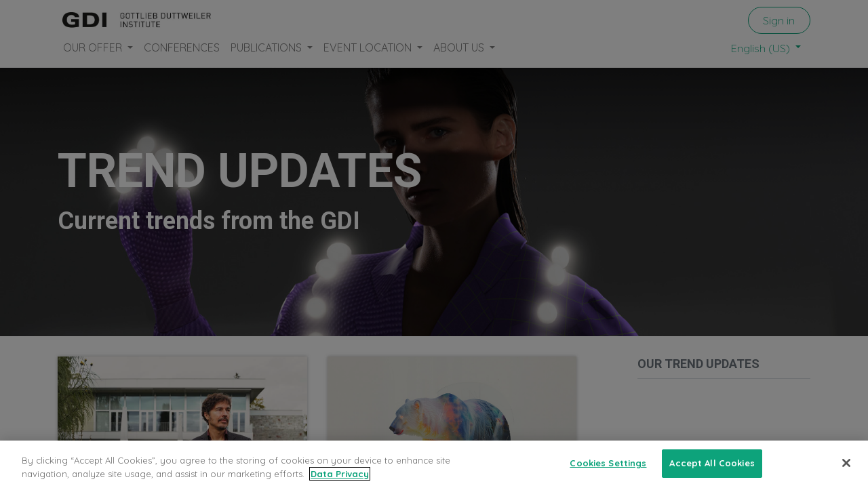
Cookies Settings (608, 470)
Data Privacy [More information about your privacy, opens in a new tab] (340, 481)
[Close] (846, 470)
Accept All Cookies (712, 470)
